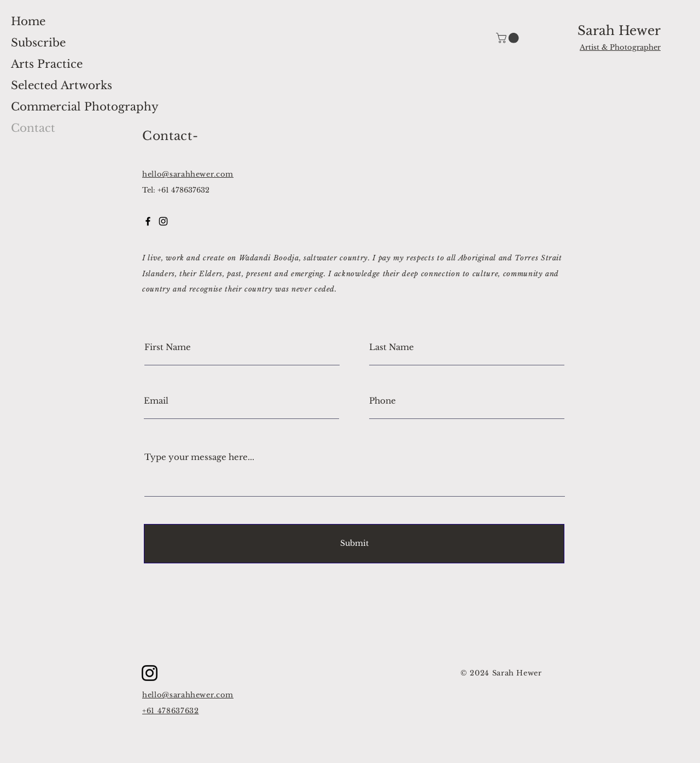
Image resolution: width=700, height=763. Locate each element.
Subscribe (38, 43)
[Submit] (354, 544)
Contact (33, 128)
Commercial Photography (85, 107)
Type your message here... (199, 457)
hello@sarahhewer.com (188, 174)
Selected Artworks (62, 85)
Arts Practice (47, 64)
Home (28, 21)
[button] (509, 38)
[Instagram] (150, 673)
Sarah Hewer (619, 31)
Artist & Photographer (620, 47)
